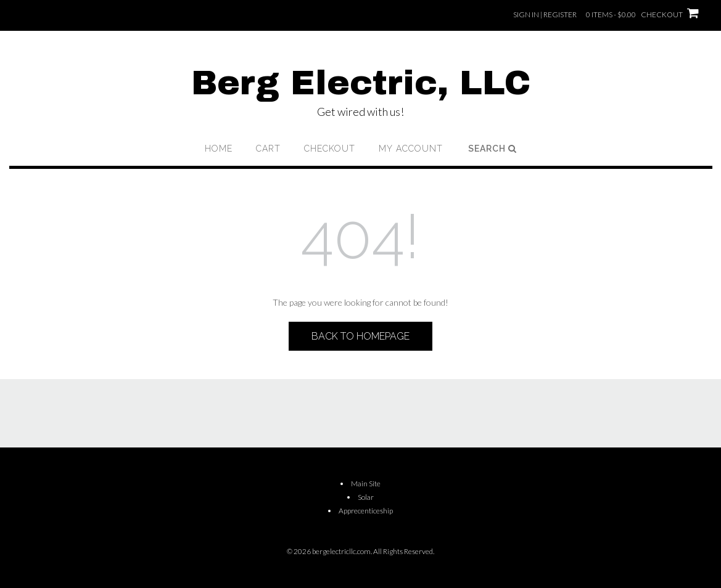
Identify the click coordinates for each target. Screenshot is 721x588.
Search (492, 149)
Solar (366, 497)
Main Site (366, 484)
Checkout (330, 149)
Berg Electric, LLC (361, 83)
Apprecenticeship (366, 511)
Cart (268, 149)
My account (411, 149)
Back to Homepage (360, 336)
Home (219, 149)
